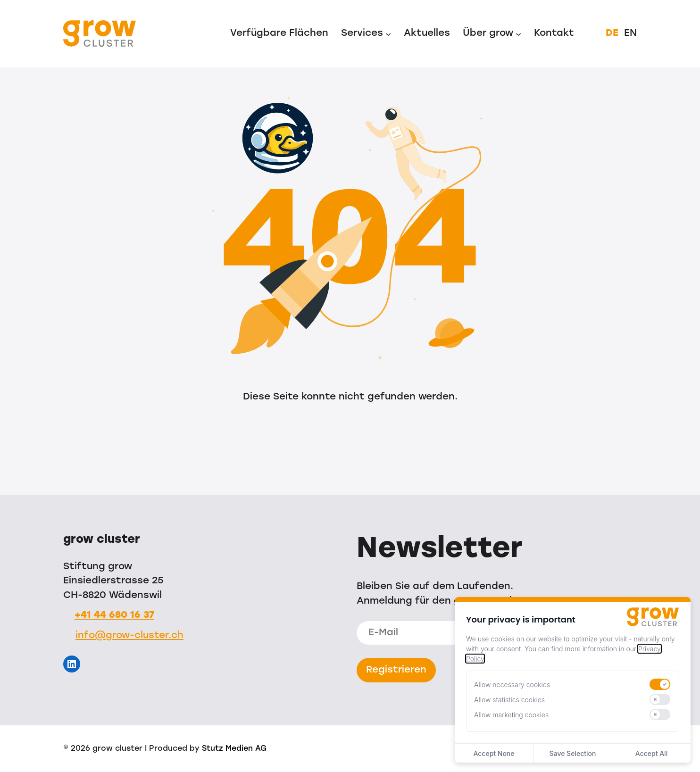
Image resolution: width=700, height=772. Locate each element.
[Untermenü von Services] (388, 33)
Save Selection (573, 753)
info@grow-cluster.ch (129, 636)
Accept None (494, 753)
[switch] (660, 684)
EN (630, 33)
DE (612, 33)
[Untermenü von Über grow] (518, 33)
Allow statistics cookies (509, 700)
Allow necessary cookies (512, 685)
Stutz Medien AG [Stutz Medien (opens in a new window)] (234, 749)
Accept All (651, 753)
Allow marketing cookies (511, 715)
